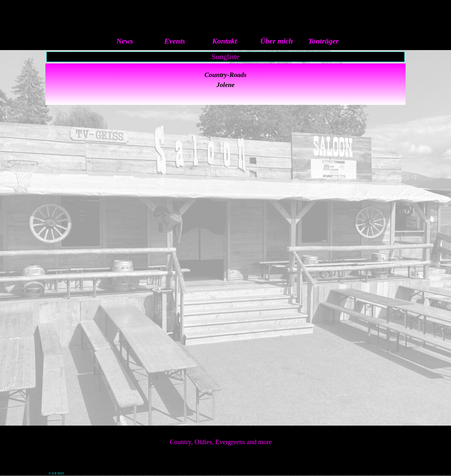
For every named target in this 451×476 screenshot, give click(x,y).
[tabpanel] (225, 84)
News (125, 41)
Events (175, 41)
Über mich (277, 41)
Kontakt (225, 41)
